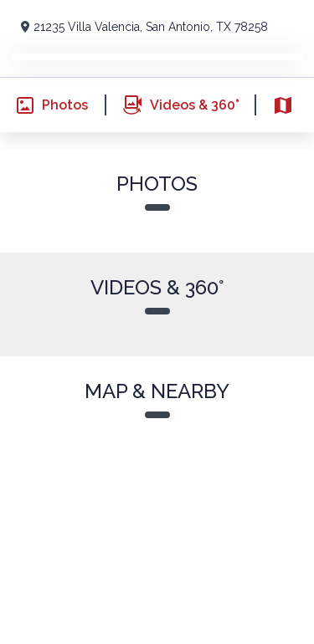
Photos (44, 105)
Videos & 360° (172, 105)
